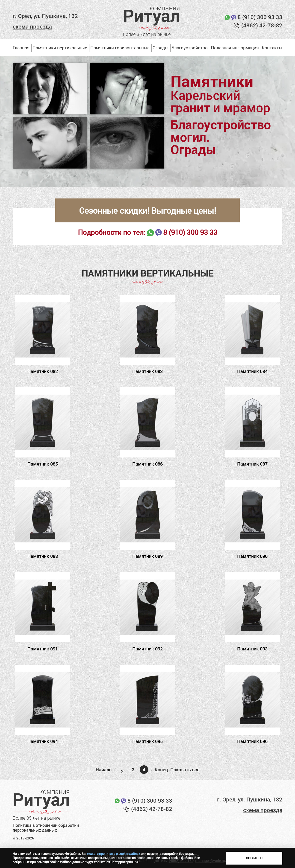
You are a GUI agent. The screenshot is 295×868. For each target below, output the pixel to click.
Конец (161, 769)
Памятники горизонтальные (120, 48)
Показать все (185, 769)
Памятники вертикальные (60, 48)
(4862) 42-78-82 (262, 25)
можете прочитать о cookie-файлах (114, 854)
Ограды (161, 48)
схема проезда (32, 26)
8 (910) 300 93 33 (260, 17)
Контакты (272, 48)
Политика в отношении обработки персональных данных (46, 828)
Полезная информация (235, 48)
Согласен (254, 858)
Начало (104, 769)
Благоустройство (190, 48)
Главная (21, 48)
